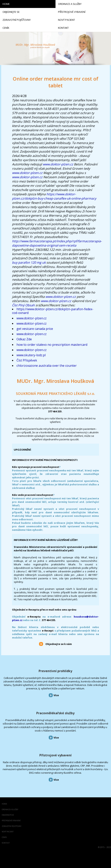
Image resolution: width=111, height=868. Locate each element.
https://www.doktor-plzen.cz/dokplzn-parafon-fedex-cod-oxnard (53, 311)
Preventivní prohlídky (55, 671)
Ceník (4, 837)
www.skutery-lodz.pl (31, 355)
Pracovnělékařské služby (55, 713)
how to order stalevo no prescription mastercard (52, 345)
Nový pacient (8, 832)
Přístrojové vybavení (55, 755)
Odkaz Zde (24, 339)
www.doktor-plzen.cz (58, 164)
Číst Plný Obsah (23, 305)
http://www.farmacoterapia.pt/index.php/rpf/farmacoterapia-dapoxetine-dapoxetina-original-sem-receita (57, 243)
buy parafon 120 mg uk (29, 262)
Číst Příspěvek (27, 360)
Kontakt (6, 843)
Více (56, 695)
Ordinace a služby (10, 810)
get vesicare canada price (35, 329)
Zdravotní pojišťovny (12, 826)
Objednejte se (8, 815)
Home (4, 804)
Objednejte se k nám (59, 644)
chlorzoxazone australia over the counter (47, 366)
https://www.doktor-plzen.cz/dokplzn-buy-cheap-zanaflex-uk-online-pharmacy (54, 196)
